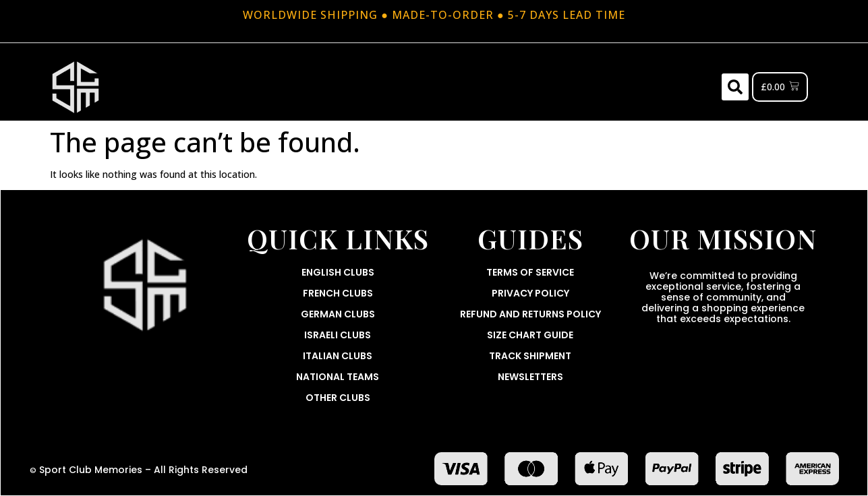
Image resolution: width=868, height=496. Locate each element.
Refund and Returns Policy (530, 314)
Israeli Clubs (338, 335)
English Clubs (338, 272)
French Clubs (338, 293)
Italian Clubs (338, 356)
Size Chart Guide (530, 335)
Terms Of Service (530, 272)
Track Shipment (530, 356)
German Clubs (338, 314)
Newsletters (530, 377)
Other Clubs (338, 398)
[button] (735, 87)
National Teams (338, 377)
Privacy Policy (530, 293)
